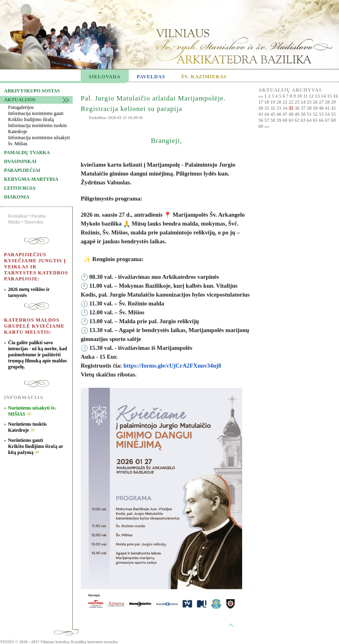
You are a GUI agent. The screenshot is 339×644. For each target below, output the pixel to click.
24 (304, 102)
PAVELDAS (151, 77)
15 (330, 96)
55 (333, 114)
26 (316, 102)
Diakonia (17, 197)
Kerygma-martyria (31, 179)
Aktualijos (20, 100)
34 (286, 108)
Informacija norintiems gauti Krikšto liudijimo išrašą (36, 116)
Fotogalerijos (21, 107)
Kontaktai (18, 216)
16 (335, 96)
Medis (14, 222)
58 (273, 120)
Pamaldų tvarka (27, 153)
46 (279, 114)
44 (267, 114)
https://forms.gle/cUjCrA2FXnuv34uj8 (172, 366)
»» (267, 126)
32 (273, 108)
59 (279, 120)
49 (298, 114)
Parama (39, 216)
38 (310, 108)
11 (306, 96)
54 (328, 114)
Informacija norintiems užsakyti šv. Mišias (39, 141)
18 (267, 102)
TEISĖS (7, 642)
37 (304, 108)
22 (292, 102)
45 (273, 114)
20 (279, 102)
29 (333, 102)
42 (333, 108)
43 (261, 114)
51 (310, 114)
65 (316, 120)
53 (322, 114)
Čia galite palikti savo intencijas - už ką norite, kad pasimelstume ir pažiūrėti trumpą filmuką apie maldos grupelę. (38, 355)
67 (328, 120)
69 (261, 126)
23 (298, 102)
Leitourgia (20, 188)
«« (261, 96)
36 (298, 108)
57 (267, 120)
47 (286, 114)
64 (310, 120)
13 (318, 96)
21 (286, 102)
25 (310, 102)
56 (261, 120)
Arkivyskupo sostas (32, 91)
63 (304, 120)
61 (292, 120)
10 (300, 96)
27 (322, 102)
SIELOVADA (105, 77)
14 (324, 96)
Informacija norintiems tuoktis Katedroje (38, 129)
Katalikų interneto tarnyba (94, 642)
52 (316, 114)
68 (333, 120)
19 (273, 102)
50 (304, 114)
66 (322, 120)
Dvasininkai (20, 161)
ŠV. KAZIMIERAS (204, 77)
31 (267, 108)
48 (292, 114)
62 (298, 120)
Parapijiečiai (22, 170)
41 (328, 108)
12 (312, 96)
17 (261, 102)
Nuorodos (34, 222)
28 (328, 102)
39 (316, 108)
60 (286, 120)
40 (322, 108)
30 (261, 108)
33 (279, 108)
